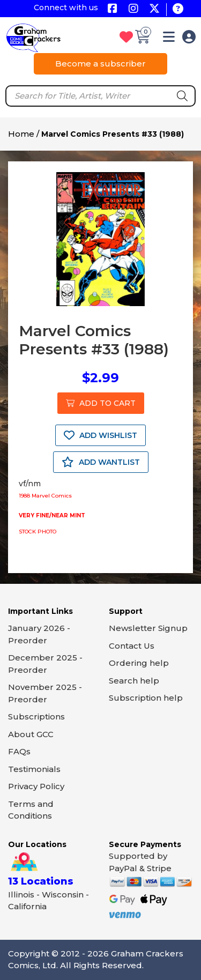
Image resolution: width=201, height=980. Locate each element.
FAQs (19, 751)
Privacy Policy (36, 786)
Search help (134, 681)
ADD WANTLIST (101, 462)
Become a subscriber (100, 64)
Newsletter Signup (148, 628)
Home (21, 134)
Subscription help (146, 698)
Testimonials (34, 769)
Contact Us (132, 646)
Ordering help (139, 663)
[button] (169, 39)
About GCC (31, 734)
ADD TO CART (101, 403)
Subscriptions (36, 717)
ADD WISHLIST (100, 435)
